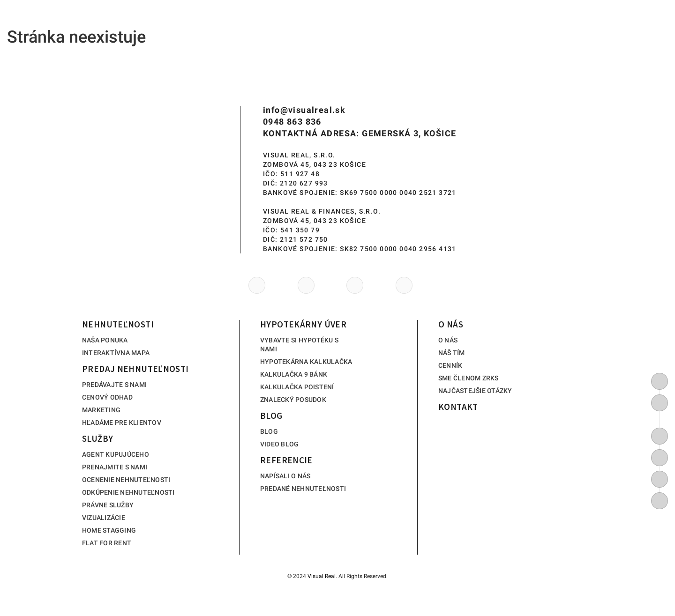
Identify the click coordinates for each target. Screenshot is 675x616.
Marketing (101, 410)
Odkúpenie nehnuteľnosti (128, 492)
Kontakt (612, 24)
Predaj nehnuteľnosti (199, 23)
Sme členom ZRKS (469, 378)
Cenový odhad (107, 397)
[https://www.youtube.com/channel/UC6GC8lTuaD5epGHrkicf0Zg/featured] (660, 458)
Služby (275, 24)
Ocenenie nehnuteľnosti (126, 480)
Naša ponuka (105, 340)
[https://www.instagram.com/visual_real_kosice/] (660, 479)
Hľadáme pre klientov (122, 423)
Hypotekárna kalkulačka (306, 362)
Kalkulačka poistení (297, 387)
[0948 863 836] (660, 381)
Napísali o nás (285, 476)
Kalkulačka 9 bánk (294, 374)
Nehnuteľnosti (110, 24)
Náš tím (452, 353)
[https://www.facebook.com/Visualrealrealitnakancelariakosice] (660, 436)
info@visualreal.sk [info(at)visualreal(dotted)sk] (304, 110)
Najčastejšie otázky (475, 391)
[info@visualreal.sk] (660, 403)
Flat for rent (107, 543)
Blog (418, 24)
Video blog (279, 444)
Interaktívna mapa (116, 353)
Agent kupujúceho (116, 454)
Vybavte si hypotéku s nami (299, 345)
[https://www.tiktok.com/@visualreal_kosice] (660, 501)
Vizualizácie (104, 518)
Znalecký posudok (293, 400)
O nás (549, 24)
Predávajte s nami (114, 385)
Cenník (450, 365)
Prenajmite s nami (115, 467)
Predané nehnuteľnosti (303, 489)
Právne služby (108, 505)
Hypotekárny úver (348, 23)
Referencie (483, 24)
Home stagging (109, 530)
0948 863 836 (292, 122)
